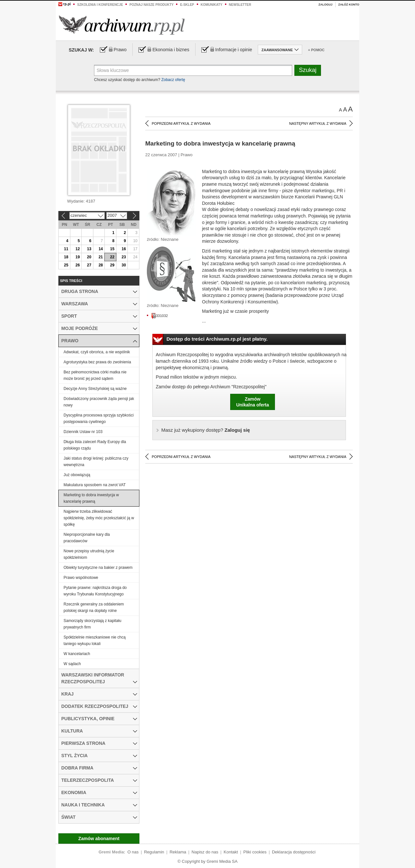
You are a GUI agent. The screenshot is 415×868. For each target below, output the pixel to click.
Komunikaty (212, 5)
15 (112, 249)
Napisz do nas (205, 852)
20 (89, 257)
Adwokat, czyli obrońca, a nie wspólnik (97, 352)
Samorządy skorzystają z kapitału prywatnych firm (92, 624)
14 (101, 249)
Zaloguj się (206, 430)
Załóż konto (349, 5)
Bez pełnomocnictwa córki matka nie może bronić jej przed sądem (95, 375)
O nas (133, 852)
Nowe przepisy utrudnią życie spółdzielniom (89, 554)
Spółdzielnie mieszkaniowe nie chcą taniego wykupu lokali (95, 640)
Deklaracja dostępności (294, 852)
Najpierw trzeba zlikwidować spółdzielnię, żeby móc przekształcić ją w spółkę (99, 518)
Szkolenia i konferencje (100, 5)
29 (112, 265)
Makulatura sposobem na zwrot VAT (95, 485)
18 (66, 257)
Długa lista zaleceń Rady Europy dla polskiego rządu (95, 445)
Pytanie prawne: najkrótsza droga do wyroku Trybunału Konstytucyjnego (95, 591)
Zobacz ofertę (173, 80)
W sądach (72, 664)
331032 (160, 316)
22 (112, 257)
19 (78, 257)
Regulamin (154, 852)
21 (101, 257)
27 (89, 265)
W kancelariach (77, 654)
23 (124, 257)
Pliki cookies (255, 852)
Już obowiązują (77, 475)
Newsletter (240, 5)
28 (101, 265)
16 (124, 249)
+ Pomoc (316, 50)
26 (78, 265)
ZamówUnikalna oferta (252, 402)
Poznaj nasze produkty (151, 5)
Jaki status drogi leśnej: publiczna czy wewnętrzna (96, 462)
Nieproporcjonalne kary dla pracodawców (87, 538)
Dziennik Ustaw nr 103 (83, 432)
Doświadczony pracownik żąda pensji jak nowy (99, 402)
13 (89, 249)
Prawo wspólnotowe (81, 578)
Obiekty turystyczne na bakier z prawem (98, 568)
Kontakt (231, 852)
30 (124, 265)
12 (78, 249)
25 (66, 265)
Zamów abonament (99, 839)
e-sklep (187, 5)
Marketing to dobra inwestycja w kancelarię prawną (91, 498)
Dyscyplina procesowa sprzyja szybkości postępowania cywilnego (99, 418)
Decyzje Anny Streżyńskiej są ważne (95, 389)
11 (66, 249)
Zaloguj (325, 5)
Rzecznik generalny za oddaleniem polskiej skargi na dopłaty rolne (94, 607)
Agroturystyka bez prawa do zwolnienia (97, 362)
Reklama (178, 852)
